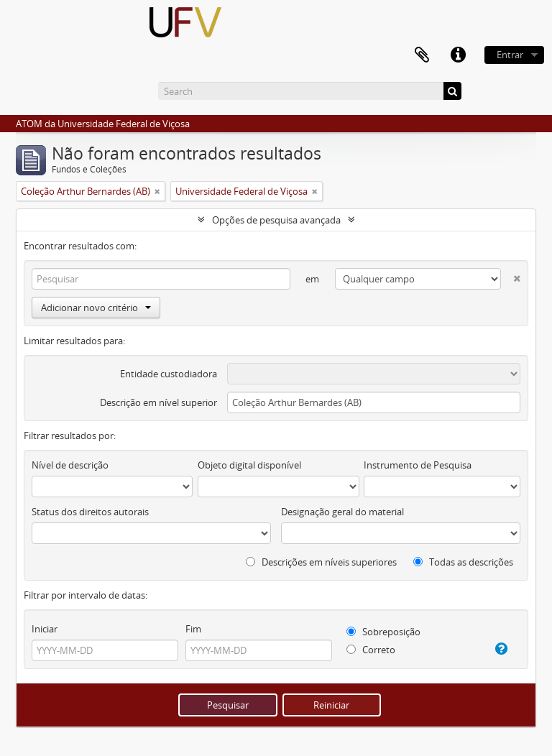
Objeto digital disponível (249, 465)
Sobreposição (383, 632)
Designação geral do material (342, 512)
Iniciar (45, 629)
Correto (371, 650)
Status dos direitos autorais (90, 512)
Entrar (510, 55)
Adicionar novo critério (96, 308)
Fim (193, 629)
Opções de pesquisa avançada (276, 220)
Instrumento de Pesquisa (418, 465)
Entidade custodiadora (169, 374)
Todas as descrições (463, 562)
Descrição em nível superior (158, 402)
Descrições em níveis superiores (321, 562)
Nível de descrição (70, 465)
